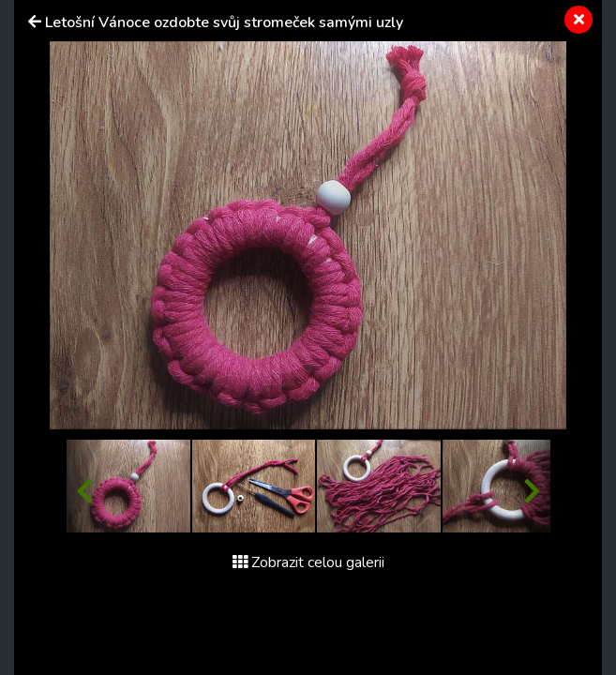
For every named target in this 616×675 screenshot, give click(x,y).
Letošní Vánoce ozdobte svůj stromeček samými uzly (224, 22)
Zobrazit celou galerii (308, 562)
